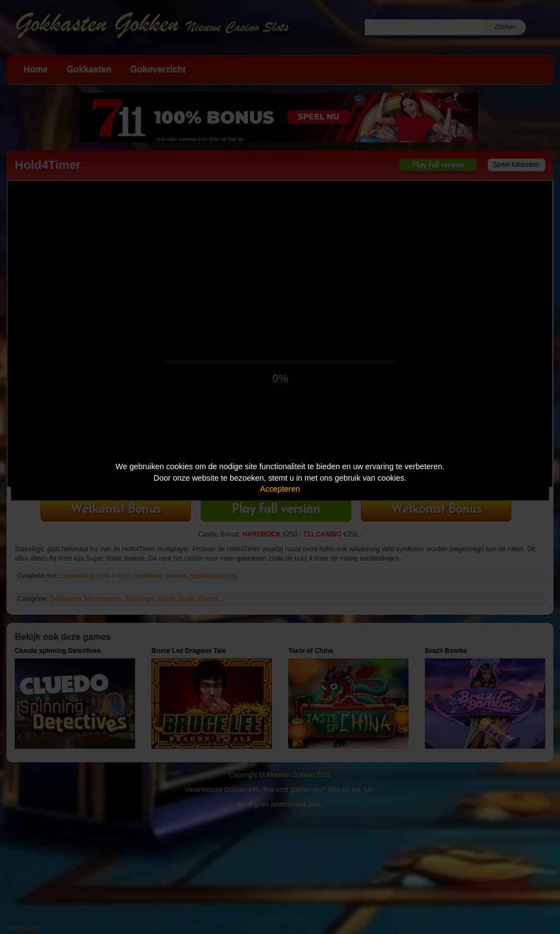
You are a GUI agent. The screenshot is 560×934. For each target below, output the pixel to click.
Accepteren (280, 489)
